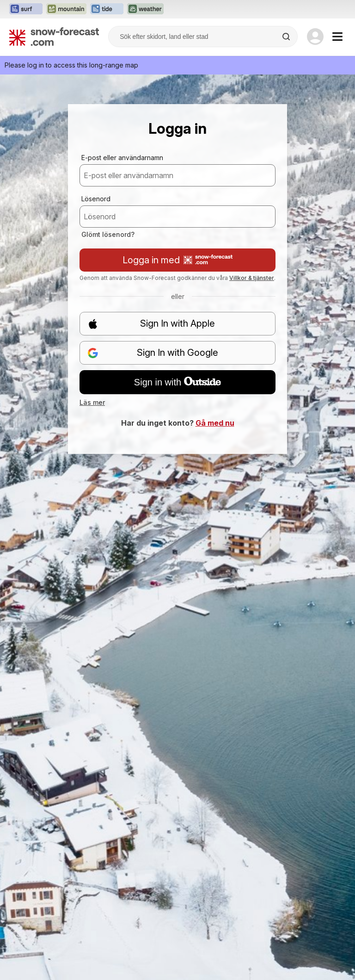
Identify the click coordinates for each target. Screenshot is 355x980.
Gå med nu (215, 423)
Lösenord (96, 199)
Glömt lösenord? (108, 234)
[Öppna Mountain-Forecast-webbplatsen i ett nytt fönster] (66, 9)
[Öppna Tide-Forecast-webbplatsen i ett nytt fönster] (107, 9)
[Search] (287, 37)
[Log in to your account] (315, 37)
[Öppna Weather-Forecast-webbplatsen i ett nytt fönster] (145, 9)
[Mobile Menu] (337, 37)
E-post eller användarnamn (122, 158)
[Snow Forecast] (54, 37)
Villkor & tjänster (252, 278)
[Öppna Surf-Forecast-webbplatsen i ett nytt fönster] (26, 9)
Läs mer (92, 402)
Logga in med (177, 260)
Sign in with (177, 382)
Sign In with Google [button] (153, 353)
